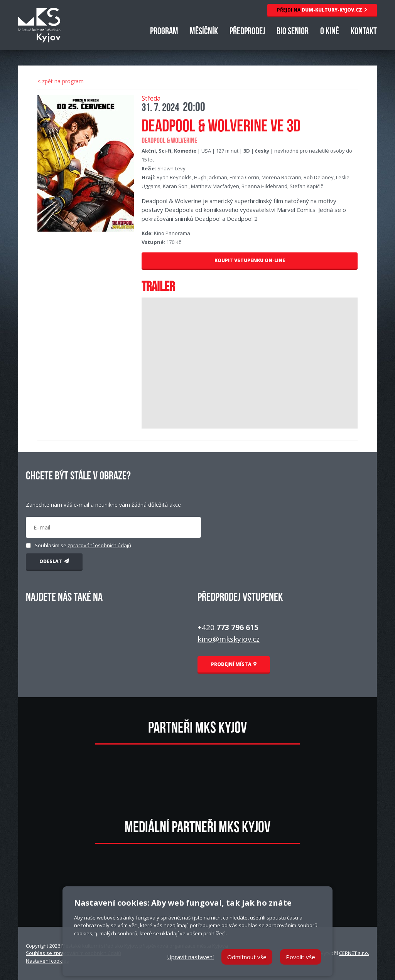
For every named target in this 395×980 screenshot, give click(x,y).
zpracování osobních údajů (99, 545)
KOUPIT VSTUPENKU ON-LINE (250, 260)
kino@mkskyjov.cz (229, 639)
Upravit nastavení (190, 957)
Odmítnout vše (247, 957)
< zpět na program (61, 81)
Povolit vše (300, 957)
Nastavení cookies (47, 961)
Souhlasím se (83, 545)
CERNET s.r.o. (354, 953)
